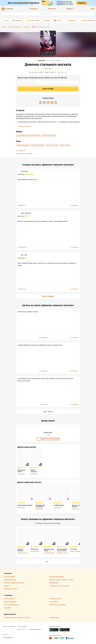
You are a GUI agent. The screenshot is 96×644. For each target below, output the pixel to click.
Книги (7, 20)
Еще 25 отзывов (48, 296)
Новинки (48, 20)
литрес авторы (65, 145)
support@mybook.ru (35, 629)
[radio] (40, 102)
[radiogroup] (48, 103)
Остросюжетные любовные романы (28, 136)
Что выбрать (33, 9)
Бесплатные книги (33, 20)
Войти (93, 9)
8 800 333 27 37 (22, 629)
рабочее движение (23, 145)
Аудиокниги (18, 20)
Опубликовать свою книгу (24, 154)
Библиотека (52, 9)
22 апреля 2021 (44, 404)
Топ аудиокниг (72, 20)
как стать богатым (52, 145)
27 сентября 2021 (44, 371)
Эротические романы (49, 136)
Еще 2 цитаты (48, 412)
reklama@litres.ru (8, 638)
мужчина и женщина (38, 145)
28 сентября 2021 (44, 338)
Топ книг (59, 20)
